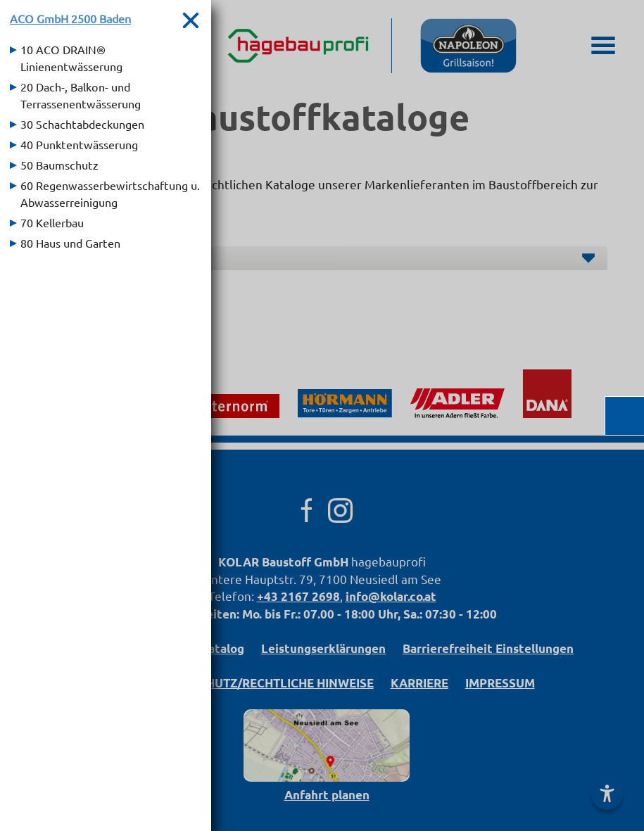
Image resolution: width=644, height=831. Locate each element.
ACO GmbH (70, 18)
